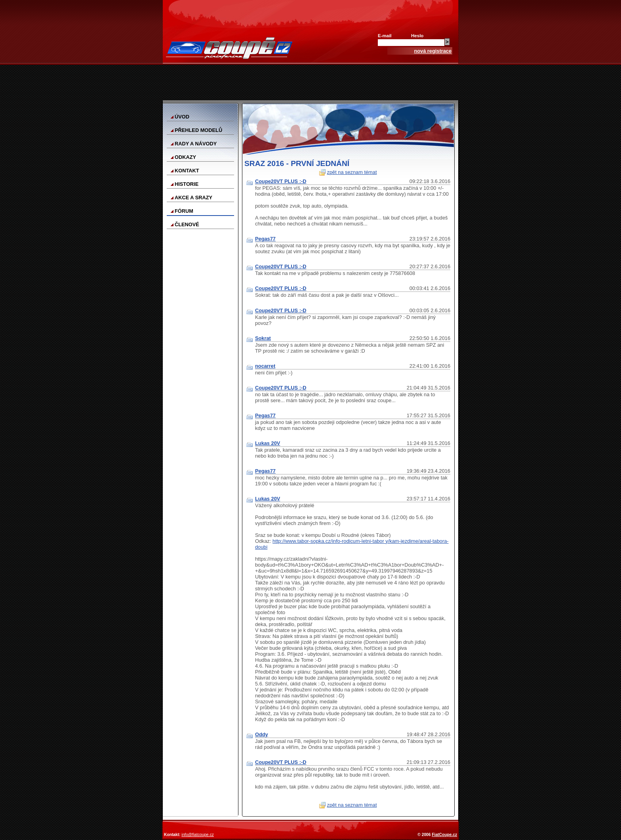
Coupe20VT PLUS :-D (281, 181)
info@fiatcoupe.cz (198, 835)
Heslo (417, 36)
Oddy (262, 734)
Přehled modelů (198, 130)
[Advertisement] (310, 82)
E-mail (385, 36)
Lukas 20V (268, 443)
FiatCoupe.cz (444, 835)
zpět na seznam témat (352, 172)
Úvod (182, 117)
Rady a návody (196, 144)
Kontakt (187, 171)
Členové (187, 224)
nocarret (265, 366)
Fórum (184, 211)
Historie (187, 184)
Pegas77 (265, 239)
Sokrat (263, 338)
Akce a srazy (193, 198)
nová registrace (433, 51)
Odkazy (185, 157)
